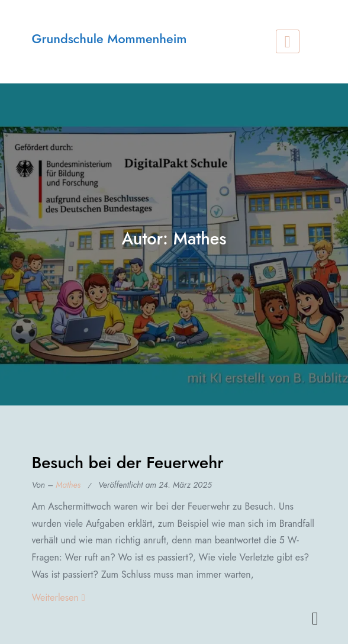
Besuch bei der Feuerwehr (127, 463)
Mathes (68, 485)
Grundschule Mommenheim (109, 39)
